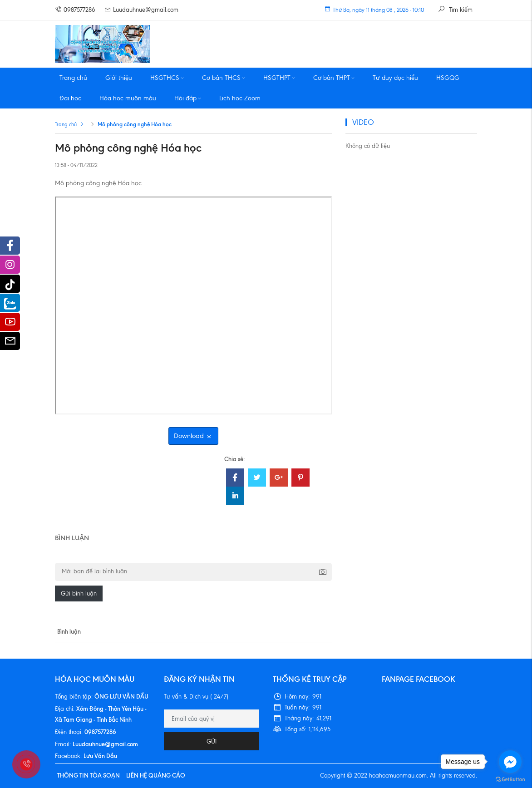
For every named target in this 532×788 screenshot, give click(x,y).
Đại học (70, 98)
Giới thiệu (119, 78)
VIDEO (363, 122)
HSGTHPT (279, 78)
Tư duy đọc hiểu (395, 78)
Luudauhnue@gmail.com (141, 10)
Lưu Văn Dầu (100, 756)
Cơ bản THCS (224, 78)
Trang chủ (73, 78)
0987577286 (75, 10)
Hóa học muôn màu (128, 98)
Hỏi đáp (188, 98)
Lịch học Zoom (240, 98)
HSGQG (448, 78)
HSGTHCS (167, 78)
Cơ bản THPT (334, 78)
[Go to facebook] (510, 762)
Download (193, 436)
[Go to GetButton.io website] (510, 779)
